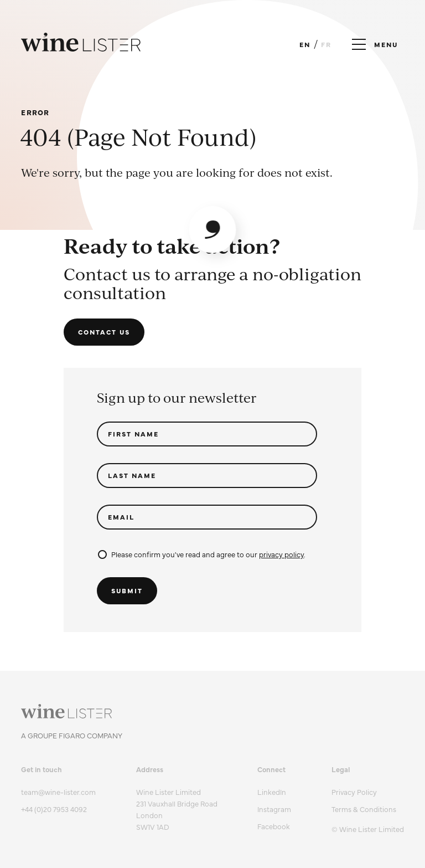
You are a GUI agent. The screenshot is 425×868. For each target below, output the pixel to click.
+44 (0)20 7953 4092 (54, 809)
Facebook (274, 826)
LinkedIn (272, 792)
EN (305, 44)
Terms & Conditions (364, 809)
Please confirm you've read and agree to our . (202, 554)
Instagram (274, 809)
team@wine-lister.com (58, 792)
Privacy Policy (354, 792)
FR (326, 44)
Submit (127, 590)
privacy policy (281, 554)
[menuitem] (368, 792)
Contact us (104, 332)
